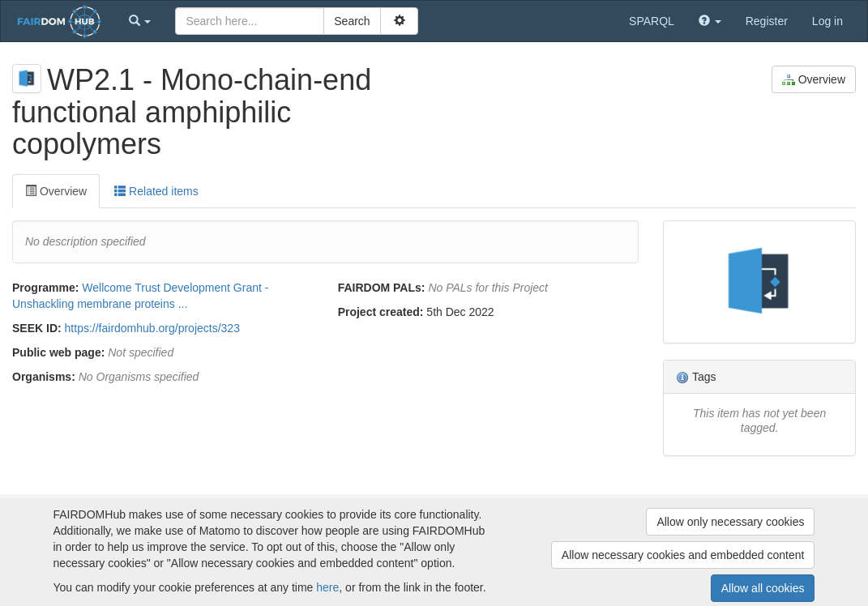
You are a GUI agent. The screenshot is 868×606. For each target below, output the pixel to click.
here (327, 587)
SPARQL (652, 21)
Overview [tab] (56, 191)
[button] (140, 21)
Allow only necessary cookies (730, 522)
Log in (827, 21)
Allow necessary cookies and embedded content (683, 555)
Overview (814, 80)
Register (767, 21)
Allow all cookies (763, 588)
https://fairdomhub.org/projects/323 (152, 328)
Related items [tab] (156, 191)
